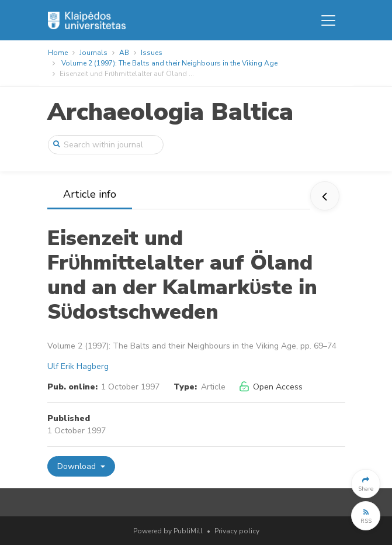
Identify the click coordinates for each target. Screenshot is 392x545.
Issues (152, 53)
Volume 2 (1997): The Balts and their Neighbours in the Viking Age (169, 63)
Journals (93, 53)
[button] (366, 484)
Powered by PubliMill (168, 531)
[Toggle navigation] (328, 20)
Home (58, 53)
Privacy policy (237, 531)
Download (78, 466)
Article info (90, 194)
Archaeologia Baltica (170, 112)
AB (124, 53)
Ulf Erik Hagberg (78, 366)
